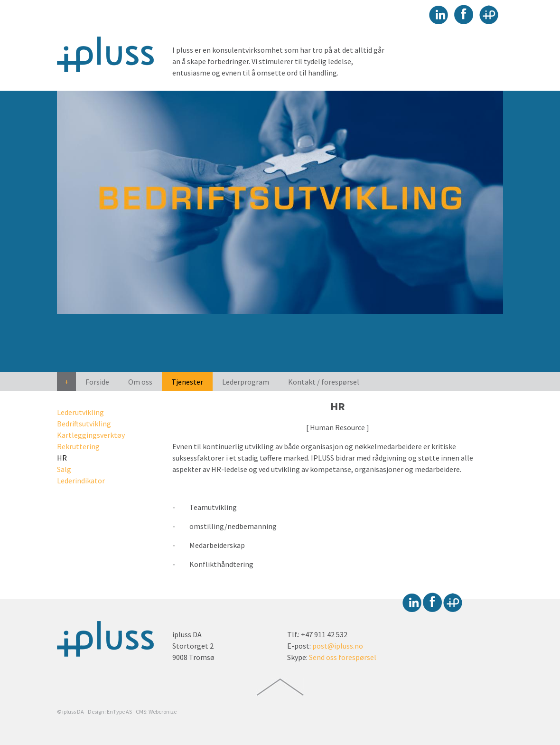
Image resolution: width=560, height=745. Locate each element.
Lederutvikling (80, 412)
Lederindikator (81, 481)
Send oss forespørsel (343, 657)
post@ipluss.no (338, 646)
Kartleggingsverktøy (91, 435)
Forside (97, 382)
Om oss (140, 382)
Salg (64, 469)
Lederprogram (246, 382)
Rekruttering (78, 446)
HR (62, 458)
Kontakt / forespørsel (324, 382)
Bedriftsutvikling (84, 424)
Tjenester (187, 382)
